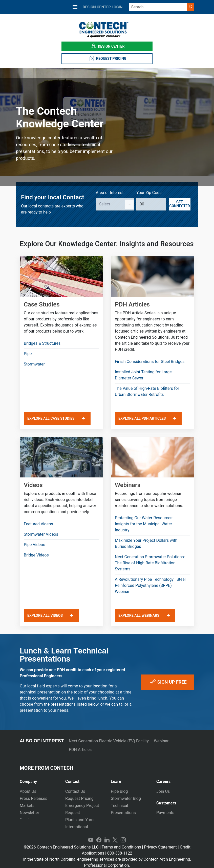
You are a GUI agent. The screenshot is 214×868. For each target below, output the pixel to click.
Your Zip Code (149, 193)
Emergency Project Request (82, 809)
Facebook (99, 835)
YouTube (91, 835)
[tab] (39, 779)
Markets (27, 806)
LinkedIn (107, 835)
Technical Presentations (123, 809)
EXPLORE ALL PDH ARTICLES (142, 418)
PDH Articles (80, 750)
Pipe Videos (34, 545)
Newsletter (29, 813)
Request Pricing (79, 798)
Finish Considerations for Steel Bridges (150, 362)
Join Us (163, 791)
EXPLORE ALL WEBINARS (139, 615)
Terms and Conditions (121, 842)
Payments (165, 811)
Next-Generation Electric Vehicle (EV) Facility (109, 741)
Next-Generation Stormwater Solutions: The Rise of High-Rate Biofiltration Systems (150, 563)
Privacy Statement (160, 842)
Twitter (115, 835)
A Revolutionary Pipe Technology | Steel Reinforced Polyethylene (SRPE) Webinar (150, 585)
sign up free (168, 682)
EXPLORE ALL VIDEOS (45, 615)
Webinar (161, 741)
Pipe (28, 354)
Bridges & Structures (42, 343)
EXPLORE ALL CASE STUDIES (51, 418)
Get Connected (179, 204)
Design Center (107, 46)
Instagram (123, 835)
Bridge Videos (36, 555)
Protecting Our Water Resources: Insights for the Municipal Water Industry (144, 524)
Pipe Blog (119, 791)
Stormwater (34, 364)
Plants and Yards (80, 820)
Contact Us (75, 791)
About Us (28, 791)
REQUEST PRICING (107, 59)
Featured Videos (38, 524)
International (77, 827)
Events (26, 820)
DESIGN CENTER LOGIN (103, 7)
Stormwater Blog (126, 798)
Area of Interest (110, 193)
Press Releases (34, 798)
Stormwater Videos (41, 534)
